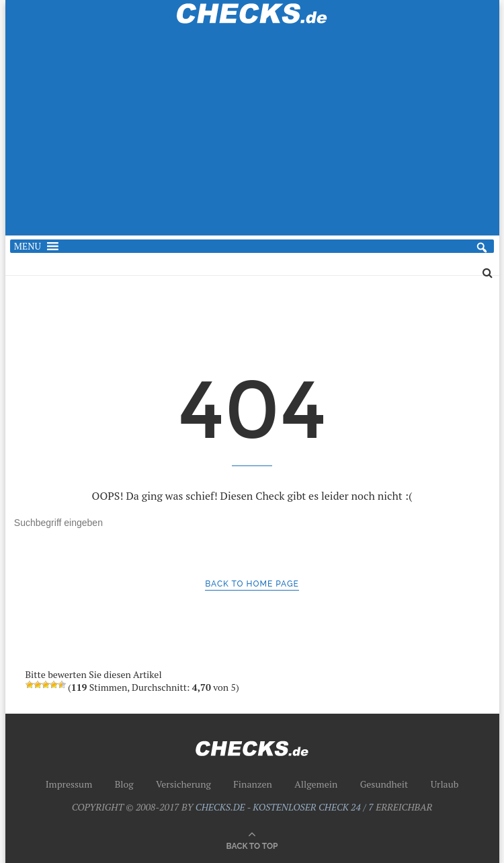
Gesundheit (384, 784)
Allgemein (316, 784)
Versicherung (183, 784)
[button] (28, 246)
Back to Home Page (252, 584)
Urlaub (445, 784)
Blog (124, 784)
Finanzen (253, 784)
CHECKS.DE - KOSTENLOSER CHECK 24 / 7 (285, 807)
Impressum (69, 784)
